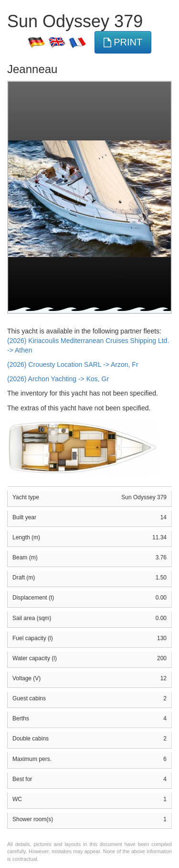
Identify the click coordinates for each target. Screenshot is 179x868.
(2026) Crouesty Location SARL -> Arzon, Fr (73, 364)
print (123, 42)
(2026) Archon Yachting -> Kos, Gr (58, 379)
